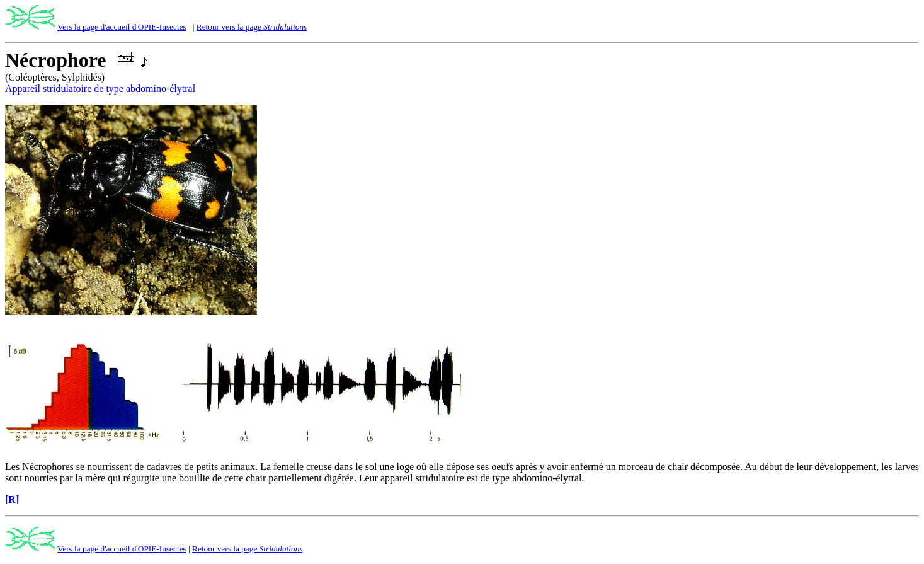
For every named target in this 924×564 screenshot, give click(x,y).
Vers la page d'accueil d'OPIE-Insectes (122, 27)
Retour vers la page (252, 27)
